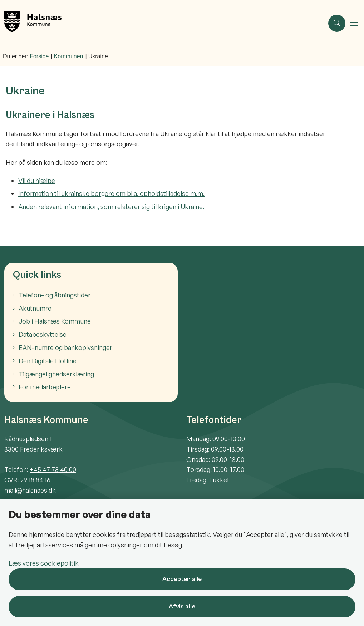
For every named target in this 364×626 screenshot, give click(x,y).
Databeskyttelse (43, 334)
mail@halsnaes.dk (30, 490)
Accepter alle (182, 579)
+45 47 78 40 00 (53, 469)
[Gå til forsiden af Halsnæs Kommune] (159, 23)
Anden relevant (41, 207)
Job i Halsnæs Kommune (55, 321)
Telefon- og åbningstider (55, 295)
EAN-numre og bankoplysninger (65, 347)
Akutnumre (35, 308)
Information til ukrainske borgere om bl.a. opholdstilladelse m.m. (111, 193)
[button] (357, 24)
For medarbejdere (45, 387)
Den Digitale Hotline (48, 361)
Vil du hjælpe (37, 181)
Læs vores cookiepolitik (44, 563)
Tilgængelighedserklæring (56, 374)
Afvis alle (182, 607)
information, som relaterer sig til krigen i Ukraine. (134, 207)
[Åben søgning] (337, 23)
